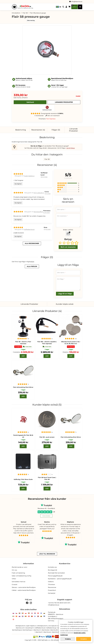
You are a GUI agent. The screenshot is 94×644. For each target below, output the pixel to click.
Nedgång (68, 639)
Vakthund (30, 102)
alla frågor (32, 266)
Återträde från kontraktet (56, 573)
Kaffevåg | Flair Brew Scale (23, 479)
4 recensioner (39, 116)
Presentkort (52, 590)
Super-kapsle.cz (29, 176)
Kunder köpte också (65, 304)
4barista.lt (39, 632)
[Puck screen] (71, 326)
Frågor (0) (56, 130)
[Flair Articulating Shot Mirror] (23, 371)
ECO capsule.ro (39, 193)
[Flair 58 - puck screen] (47, 419)
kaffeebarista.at (40, 628)
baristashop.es (17, 630)
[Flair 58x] (47, 326)
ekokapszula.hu (42, 626)
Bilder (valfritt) (68, 230)
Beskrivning (21, 130)
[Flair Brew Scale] (23, 462)
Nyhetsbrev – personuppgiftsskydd (60, 579)
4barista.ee (47, 632)
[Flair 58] (23, 326)
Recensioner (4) (38, 130)
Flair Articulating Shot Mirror (23, 387)
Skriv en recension (53, 116)
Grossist (15, 584)
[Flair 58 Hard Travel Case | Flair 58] (47, 462)
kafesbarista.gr (51, 628)
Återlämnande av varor (20, 567)
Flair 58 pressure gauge (38, 13)
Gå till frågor (71, 148)
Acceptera (84, 639)
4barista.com (20, 628)
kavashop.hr (30, 628)
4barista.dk (54, 630)
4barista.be (45, 630)
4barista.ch (56, 632)
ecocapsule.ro (53, 626)
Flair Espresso (51, 119)
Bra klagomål (53, 570)
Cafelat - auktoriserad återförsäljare (24, 590)
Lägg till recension (47, 554)
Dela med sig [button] (31, 20)
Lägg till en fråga (65, 294)
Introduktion (16, 13)
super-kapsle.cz (31, 626)
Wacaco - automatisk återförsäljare (24, 587)
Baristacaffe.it (38, 212)
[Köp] (23, 356)
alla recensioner (32, 243)
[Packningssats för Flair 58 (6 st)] (23, 419)
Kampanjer (52, 593)
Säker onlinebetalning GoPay (22, 576)
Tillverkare (51, 584)
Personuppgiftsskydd (55, 576)
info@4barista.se (76, 2)
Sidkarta (51, 582)
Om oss (14, 570)
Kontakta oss (52, 567)
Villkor (14, 579)
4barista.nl (37, 630)
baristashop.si (28, 630)
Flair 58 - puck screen (47, 437)
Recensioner (52, 587)
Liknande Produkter (64, 102)
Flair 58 (25, 13)
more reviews (46, 516)
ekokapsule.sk (20, 626)
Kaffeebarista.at (29, 229)
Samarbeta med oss (19, 582)
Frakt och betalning (18, 573)
